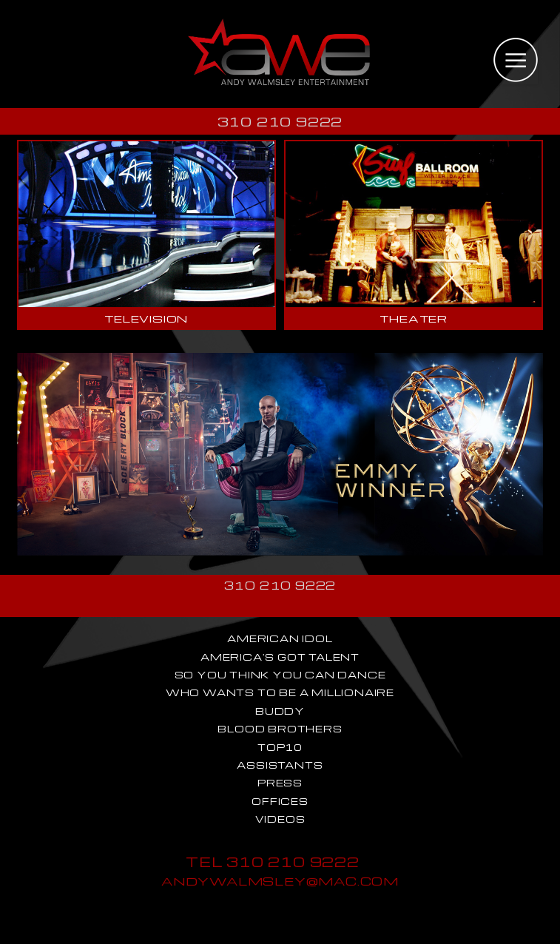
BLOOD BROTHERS (280, 729)
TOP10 (280, 747)
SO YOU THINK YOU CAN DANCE (280, 675)
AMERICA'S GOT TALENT (280, 657)
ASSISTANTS (280, 765)
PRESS (280, 783)
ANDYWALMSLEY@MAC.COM (280, 881)
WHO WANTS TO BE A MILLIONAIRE (280, 692)
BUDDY (280, 711)
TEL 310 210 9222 (273, 862)
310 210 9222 (280, 121)
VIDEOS (280, 819)
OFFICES (280, 801)
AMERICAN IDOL (280, 638)
